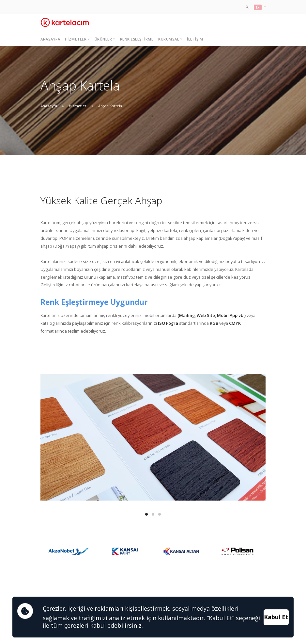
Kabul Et (276, 617)
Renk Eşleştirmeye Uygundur (94, 302)
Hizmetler (78, 106)
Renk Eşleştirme (137, 39)
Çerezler (54, 608)
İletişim (195, 39)
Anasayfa (50, 39)
